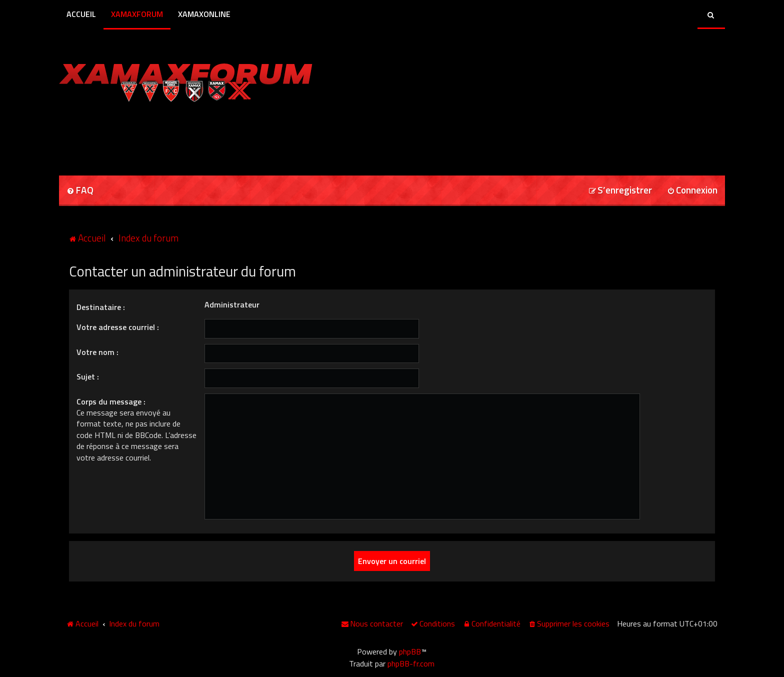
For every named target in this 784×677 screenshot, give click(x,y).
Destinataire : (101, 307)
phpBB (410, 651)
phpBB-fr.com (411, 663)
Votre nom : (97, 352)
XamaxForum (137, 14)
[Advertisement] (176, 135)
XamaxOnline (204, 14)
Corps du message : (111, 401)
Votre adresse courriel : (118, 327)
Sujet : (88, 376)
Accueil (81, 14)
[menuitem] (80, 191)
